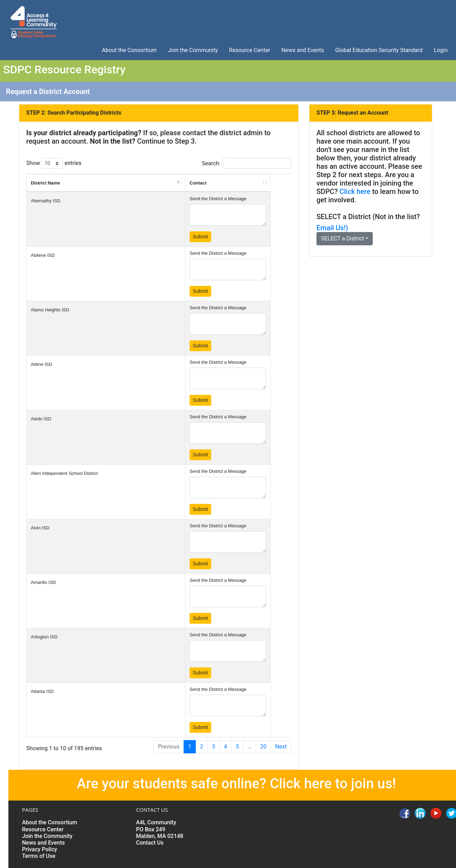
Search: (247, 163)
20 (263, 747)
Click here (355, 191)
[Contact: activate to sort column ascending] (228, 183)
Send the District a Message (218, 199)
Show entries (54, 163)
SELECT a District (344, 217)
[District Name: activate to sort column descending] (106, 183)
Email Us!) (332, 228)
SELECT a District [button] (343, 238)
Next (281, 747)
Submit (200, 237)
